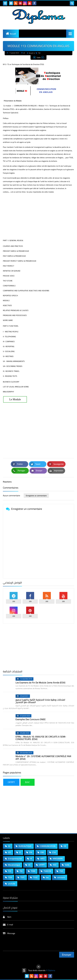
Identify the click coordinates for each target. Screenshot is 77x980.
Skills (67, 865)
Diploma (52, 970)
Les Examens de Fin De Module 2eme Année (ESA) (40, 683)
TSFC (22, 877)
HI (31, 859)
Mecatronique (14, 865)
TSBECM (47, 871)
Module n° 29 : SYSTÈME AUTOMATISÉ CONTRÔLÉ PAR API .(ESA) (43, 758)
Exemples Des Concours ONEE (31, 719)
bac (47, 877)
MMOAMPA (57, 859)
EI (20, 852)
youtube (11, 884)
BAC (28, 782)
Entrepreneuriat (15, 859)
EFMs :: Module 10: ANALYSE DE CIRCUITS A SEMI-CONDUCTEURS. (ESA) (41, 738)
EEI (9, 852)
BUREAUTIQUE (25, 846)
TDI (21, 871)
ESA (54, 852)
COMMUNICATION (47, 846)
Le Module (15, 399)
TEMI (33, 871)
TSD (38, 53)
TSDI (10, 877)
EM (30, 852)
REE (54, 865)
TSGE (35, 877)
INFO (42, 859)
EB (65, 846)
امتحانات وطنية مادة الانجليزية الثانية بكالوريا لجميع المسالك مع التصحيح (40, 701)
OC (29, 865)
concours (61, 877)
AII (9, 846)
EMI (42, 852)
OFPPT (11, 782)
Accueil (13, 34)
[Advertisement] (38, 216)
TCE (9, 871)
